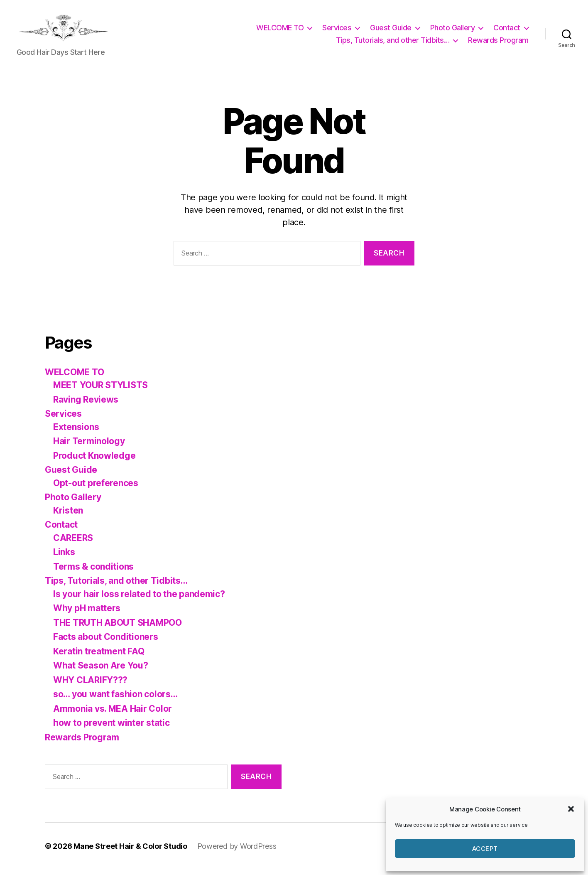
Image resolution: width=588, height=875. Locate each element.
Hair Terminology (89, 446)
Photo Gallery (453, 31)
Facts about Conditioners (106, 642)
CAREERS (73, 543)
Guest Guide (391, 31)
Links (64, 557)
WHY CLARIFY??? (90, 685)
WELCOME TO (280, 31)
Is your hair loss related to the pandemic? (139, 599)
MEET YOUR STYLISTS (100, 390)
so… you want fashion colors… (115, 699)
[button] (571, 809)
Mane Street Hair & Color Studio (130, 852)
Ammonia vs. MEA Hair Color (113, 714)
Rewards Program (498, 43)
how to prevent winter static (111, 728)
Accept (485, 849)
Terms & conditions (93, 572)
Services (337, 31)
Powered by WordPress (237, 852)
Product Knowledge (94, 461)
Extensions (76, 432)
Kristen (68, 516)
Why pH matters (87, 613)
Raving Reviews (86, 405)
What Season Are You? (101, 671)
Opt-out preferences (96, 488)
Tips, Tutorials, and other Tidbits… (393, 43)
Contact (507, 31)
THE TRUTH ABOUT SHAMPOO (118, 628)
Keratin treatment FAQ (99, 657)
